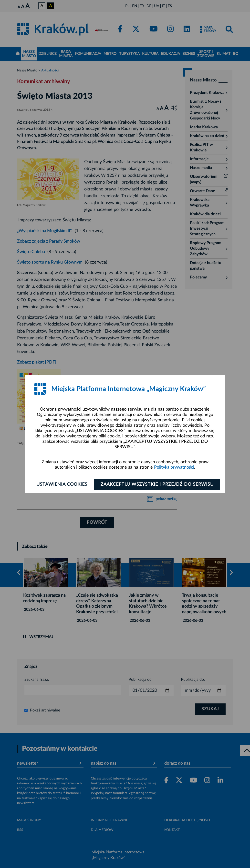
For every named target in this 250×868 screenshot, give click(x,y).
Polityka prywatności (174, 467)
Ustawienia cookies (62, 484)
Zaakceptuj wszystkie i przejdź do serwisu (157, 484)
